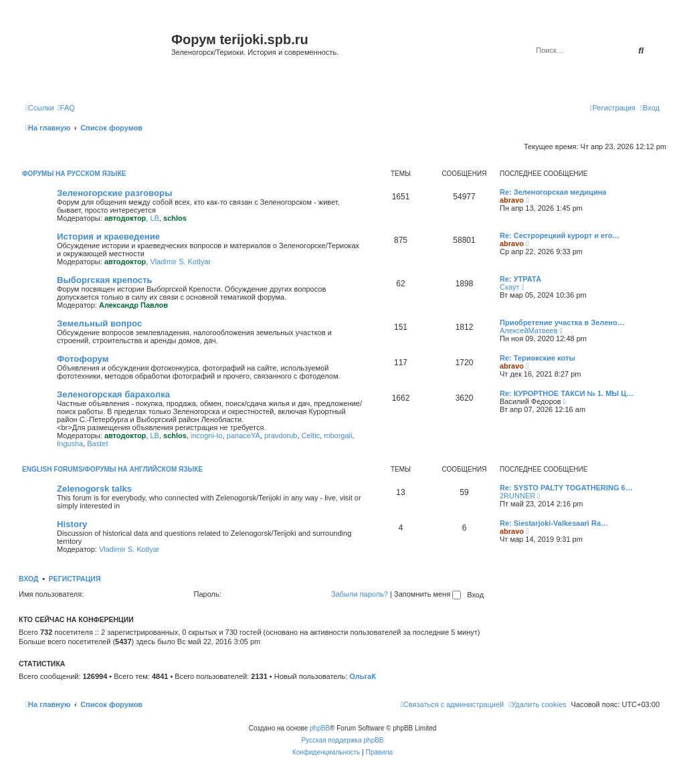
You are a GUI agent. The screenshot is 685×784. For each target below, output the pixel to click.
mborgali (338, 435)
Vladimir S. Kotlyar (180, 262)
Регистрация (75, 579)
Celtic (311, 435)
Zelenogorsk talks (94, 489)
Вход (28, 579)
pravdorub (281, 435)
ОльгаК (363, 676)
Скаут (510, 287)
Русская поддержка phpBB (342, 740)
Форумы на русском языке (74, 174)
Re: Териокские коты (537, 358)
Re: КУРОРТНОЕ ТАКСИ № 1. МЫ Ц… (567, 393)
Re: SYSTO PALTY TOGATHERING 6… (566, 488)
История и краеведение (108, 236)
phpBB (320, 728)
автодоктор (125, 218)
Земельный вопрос (99, 323)
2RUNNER (517, 496)
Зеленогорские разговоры (114, 193)
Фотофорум (83, 359)
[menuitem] (66, 108)
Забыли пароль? (360, 594)
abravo (512, 200)
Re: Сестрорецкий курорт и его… (560, 235)
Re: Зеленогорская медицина (553, 192)
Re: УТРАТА (520, 279)
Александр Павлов (133, 305)
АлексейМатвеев (529, 330)
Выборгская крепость (105, 280)
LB (154, 218)
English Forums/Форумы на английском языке (112, 469)
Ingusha (70, 444)
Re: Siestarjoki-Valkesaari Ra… (554, 523)
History (72, 524)
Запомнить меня (427, 594)
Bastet (97, 444)
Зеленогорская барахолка (113, 394)
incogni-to (207, 435)
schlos (175, 218)
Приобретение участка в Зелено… (562, 322)
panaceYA (243, 435)
